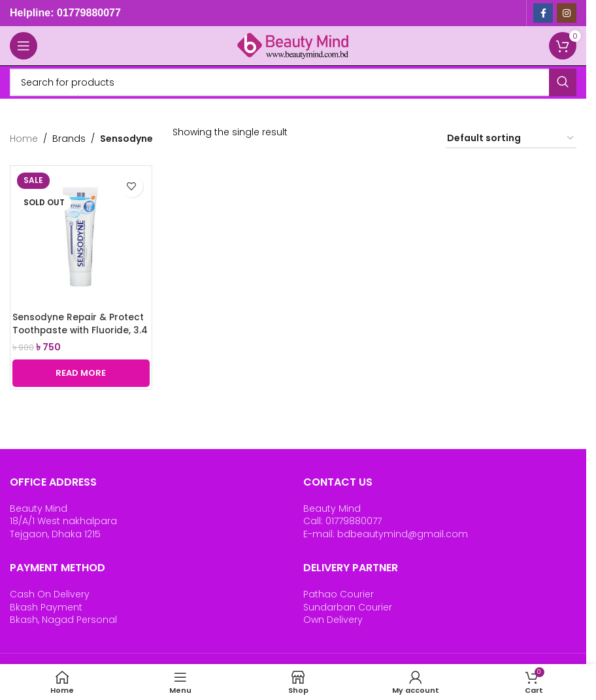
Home (24, 139)
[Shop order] (511, 139)
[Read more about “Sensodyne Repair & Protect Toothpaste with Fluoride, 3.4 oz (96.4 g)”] (81, 373)
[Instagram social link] (567, 13)
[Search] (293, 82)
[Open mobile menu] (24, 46)
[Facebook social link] (543, 13)
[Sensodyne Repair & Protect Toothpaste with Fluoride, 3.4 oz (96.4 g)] (81, 237)
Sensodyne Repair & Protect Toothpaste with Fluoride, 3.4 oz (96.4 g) (79, 330)
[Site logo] (293, 45)
